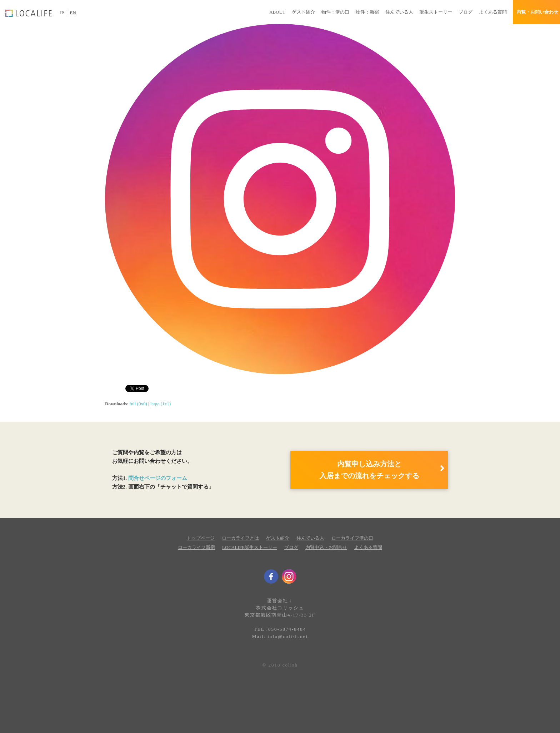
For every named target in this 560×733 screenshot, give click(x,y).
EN (73, 13)
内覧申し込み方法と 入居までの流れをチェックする (369, 470)
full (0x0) (138, 404)
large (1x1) (161, 404)
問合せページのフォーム (158, 478)
